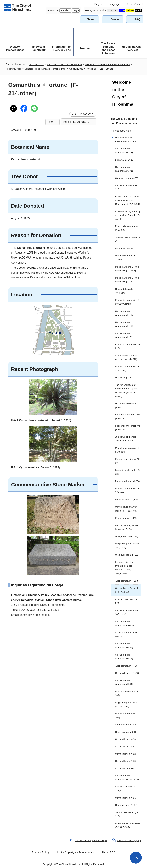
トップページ (37, 64)
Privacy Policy (45, 852)
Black (138, 10)
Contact (115, 19)
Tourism (85, 48)
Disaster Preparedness (15, 48)
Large (76, 10)
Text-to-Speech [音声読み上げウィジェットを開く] (135, 4)
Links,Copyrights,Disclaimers (75, 852)
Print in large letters (76, 122)
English (99, 4)
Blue (122, 10)
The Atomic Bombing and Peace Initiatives (109, 48)
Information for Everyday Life (62, 48)
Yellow (130, 10)
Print (50, 122)
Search (92, 19)
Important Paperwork (39, 48)
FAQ (138, 19)
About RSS (104, 852)
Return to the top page (128, 840)
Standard (65, 10)
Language (114, 4)
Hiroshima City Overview (132, 48)
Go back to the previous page (88, 840)
